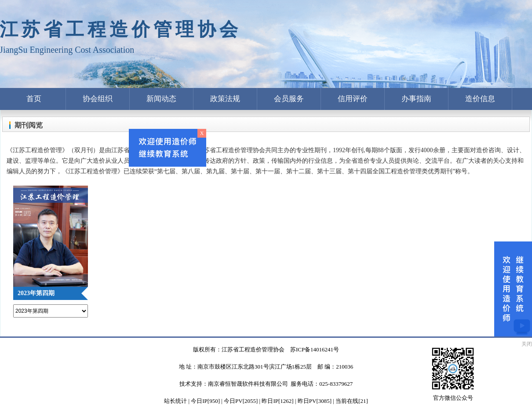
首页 (34, 99)
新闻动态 (161, 99)
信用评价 (353, 99)
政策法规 (225, 99)
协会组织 (98, 99)
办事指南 (416, 99)
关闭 (527, 344)
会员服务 (289, 99)
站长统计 (175, 401)
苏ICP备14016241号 (315, 349)
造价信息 (480, 99)
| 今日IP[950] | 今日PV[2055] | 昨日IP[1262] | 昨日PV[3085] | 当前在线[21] (277, 401)
